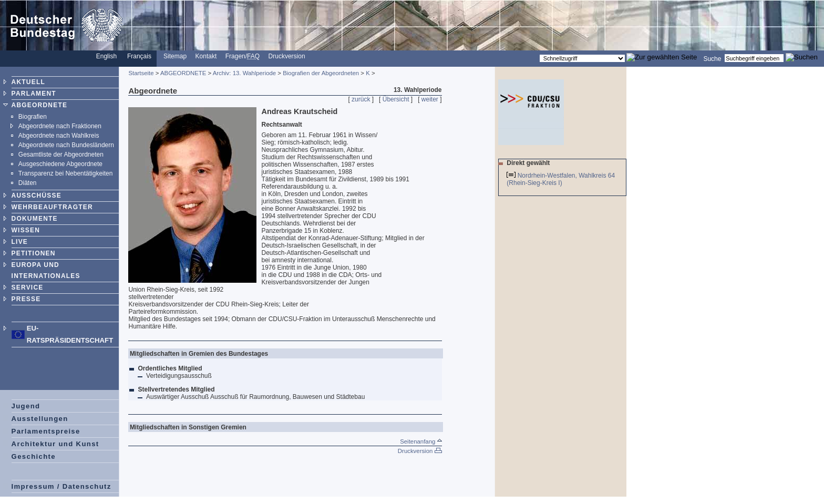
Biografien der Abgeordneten (321, 73)
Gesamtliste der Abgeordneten (61, 155)
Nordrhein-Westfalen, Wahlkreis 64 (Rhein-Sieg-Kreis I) (561, 179)
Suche (712, 58)
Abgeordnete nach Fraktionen (60, 126)
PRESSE (26, 299)
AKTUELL (28, 82)
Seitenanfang (421, 441)
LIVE (20, 242)
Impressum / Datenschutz (61, 486)
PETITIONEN (34, 253)
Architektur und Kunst (55, 444)
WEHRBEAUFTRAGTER (52, 207)
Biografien (33, 117)
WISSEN (26, 230)
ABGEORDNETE (40, 105)
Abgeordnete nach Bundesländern (66, 145)
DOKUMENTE (35, 219)
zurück (361, 99)
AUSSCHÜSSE (37, 196)
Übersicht (396, 99)
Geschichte (34, 456)
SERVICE (28, 287)
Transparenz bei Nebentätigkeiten (66, 173)
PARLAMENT (34, 94)
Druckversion (287, 56)
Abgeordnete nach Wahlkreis (59, 136)
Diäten (28, 183)
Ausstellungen (40, 419)
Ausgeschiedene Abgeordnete (60, 164)
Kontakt (206, 56)
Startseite (141, 73)
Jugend (26, 406)
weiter (430, 99)
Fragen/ (243, 56)
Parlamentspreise (46, 431)
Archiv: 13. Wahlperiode (245, 73)
